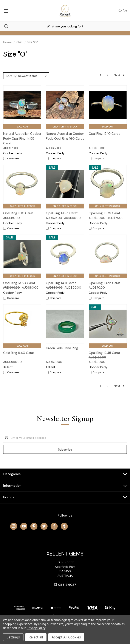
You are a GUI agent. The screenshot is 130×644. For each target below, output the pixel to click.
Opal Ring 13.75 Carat (104, 213)
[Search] (4, 26)
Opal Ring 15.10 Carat (104, 134)
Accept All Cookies (66, 637)
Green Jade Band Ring (62, 348)
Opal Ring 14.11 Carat (61, 283)
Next (119, 75)
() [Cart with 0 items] (123, 11)
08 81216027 (67, 585)
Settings (13, 637)
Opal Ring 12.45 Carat (104, 353)
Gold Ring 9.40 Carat (19, 353)
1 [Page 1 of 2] (101, 75)
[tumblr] (64, 526)
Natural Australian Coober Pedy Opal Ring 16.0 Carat (65, 136)
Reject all (36, 637)
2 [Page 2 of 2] (107, 75)
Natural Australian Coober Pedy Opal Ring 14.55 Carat (22, 139)
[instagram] (14, 526)
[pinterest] (34, 526)
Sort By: (11, 76)
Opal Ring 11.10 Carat (18, 213)
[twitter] (44, 526)
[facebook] (54, 526)
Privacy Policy (36, 628)
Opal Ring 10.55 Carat (105, 283)
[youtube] (24, 526)
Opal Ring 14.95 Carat (62, 213)
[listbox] (33, 76)
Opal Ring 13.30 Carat (19, 283)
